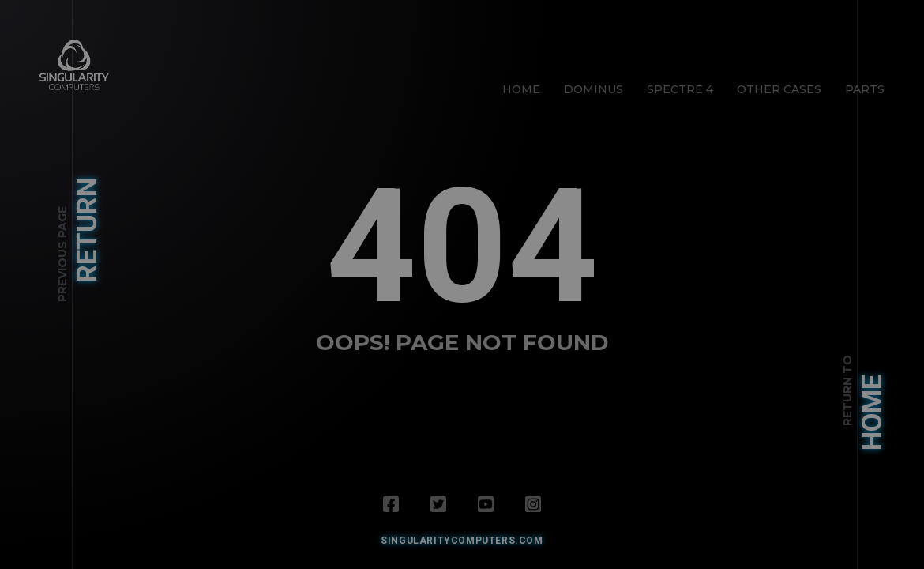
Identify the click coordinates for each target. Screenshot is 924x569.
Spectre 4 (680, 89)
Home (521, 89)
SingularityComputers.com (462, 541)
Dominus (593, 89)
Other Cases (779, 89)
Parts (865, 89)
